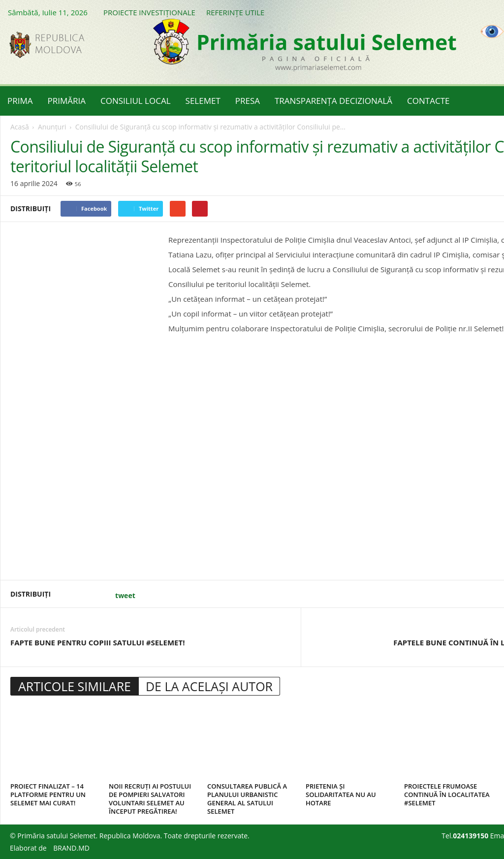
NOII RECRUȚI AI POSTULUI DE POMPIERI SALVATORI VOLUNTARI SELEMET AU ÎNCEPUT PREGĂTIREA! (150, 799)
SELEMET (203, 101)
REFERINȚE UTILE (235, 12)
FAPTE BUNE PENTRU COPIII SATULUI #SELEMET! (98, 642)
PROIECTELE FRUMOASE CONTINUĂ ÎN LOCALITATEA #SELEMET (447, 795)
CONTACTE (428, 101)
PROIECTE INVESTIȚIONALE (149, 12)
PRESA (248, 101)
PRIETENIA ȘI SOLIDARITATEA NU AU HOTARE (341, 795)
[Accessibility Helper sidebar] (492, 32)
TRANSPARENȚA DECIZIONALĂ (333, 101)
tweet (125, 595)
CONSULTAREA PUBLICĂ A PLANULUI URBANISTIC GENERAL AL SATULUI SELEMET (247, 799)
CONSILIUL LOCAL (136, 101)
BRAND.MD (71, 848)
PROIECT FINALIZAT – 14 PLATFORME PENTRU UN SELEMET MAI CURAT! (48, 795)
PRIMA (20, 101)
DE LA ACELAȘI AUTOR (209, 686)
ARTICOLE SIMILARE (75, 686)
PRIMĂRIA (67, 101)
